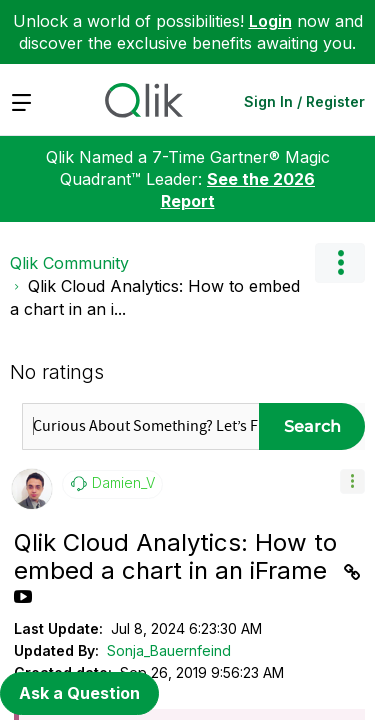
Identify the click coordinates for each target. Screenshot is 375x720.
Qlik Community (69, 263)
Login (270, 21)
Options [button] (340, 263)
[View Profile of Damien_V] (123, 483)
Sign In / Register (304, 101)
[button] (352, 481)
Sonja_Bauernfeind (169, 650)
